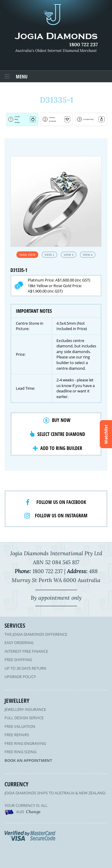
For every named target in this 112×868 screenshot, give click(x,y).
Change (33, 812)
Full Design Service (24, 718)
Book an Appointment (28, 760)
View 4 (88, 255)
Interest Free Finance (26, 651)
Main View (27, 255)
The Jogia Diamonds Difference (36, 634)
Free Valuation (20, 726)
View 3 (69, 255)
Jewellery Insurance (25, 709)
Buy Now (61, 420)
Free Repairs (17, 735)
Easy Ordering (19, 643)
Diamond (52, 121)
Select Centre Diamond (61, 434)
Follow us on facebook (61, 502)
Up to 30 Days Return (25, 668)
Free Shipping (18, 660)
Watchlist (106, 434)
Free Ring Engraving (25, 743)
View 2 (49, 255)
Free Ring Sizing (20, 752)
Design (17, 122)
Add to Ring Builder (61, 448)
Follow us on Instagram (61, 516)
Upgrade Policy (20, 677)
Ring (16, 119)
